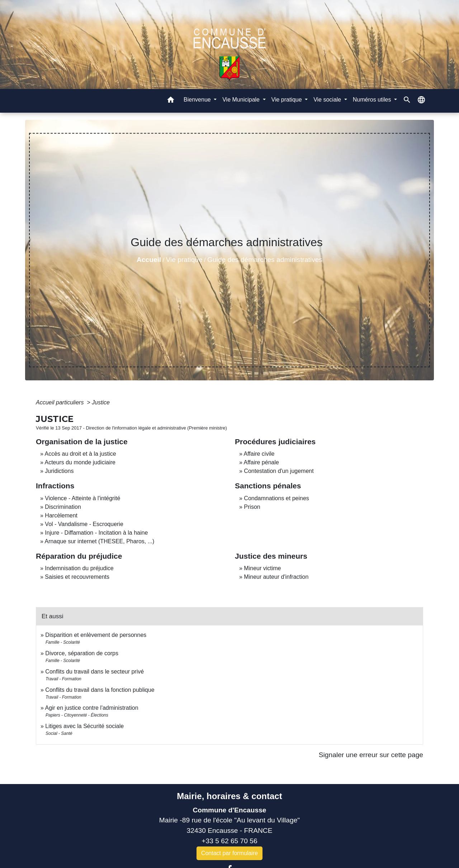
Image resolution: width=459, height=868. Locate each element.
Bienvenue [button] (198, 100)
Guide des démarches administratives (265, 260)
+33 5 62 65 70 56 (229, 841)
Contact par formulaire (229, 853)
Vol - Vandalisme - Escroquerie (84, 524)
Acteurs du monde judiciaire (80, 462)
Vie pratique (184, 260)
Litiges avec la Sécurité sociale (84, 726)
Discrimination (63, 507)
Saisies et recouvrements (77, 577)
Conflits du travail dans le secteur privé (94, 672)
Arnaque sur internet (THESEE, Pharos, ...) (99, 541)
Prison (252, 507)
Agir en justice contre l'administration (91, 708)
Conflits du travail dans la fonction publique (100, 690)
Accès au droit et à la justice (80, 454)
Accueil (149, 260)
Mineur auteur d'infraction (276, 577)
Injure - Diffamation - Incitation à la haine (96, 533)
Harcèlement (61, 515)
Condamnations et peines (276, 498)
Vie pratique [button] (288, 100)
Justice (101, 402)
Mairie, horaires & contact (229, 796)
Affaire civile (259, 454)
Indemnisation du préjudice (79, 568)
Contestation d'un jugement (279, 471)
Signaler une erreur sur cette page (371, 755)
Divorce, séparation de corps (82, 653)
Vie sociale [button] (328, 100)
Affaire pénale (261, 462)
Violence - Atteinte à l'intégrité (82, 498)
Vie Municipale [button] (242, 100)
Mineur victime (262, 568)
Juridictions (59, 471)
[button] (171, 101)
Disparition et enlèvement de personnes (96, 635)
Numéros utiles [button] (373, 100)
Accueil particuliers (61, 402)
